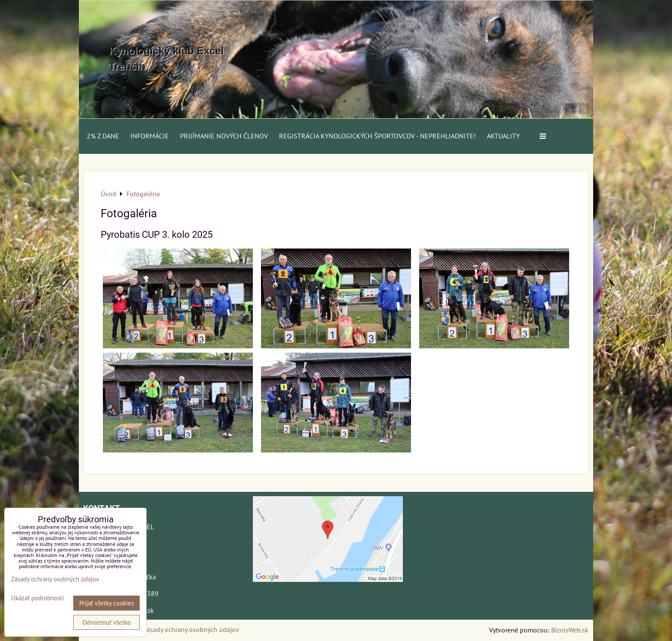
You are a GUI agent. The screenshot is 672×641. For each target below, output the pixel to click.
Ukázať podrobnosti (37, 598)
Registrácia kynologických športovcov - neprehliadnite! (377, 136)
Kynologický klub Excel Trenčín (166, 58)
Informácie (150, 136)
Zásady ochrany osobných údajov (191, 629)
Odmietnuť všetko (106, 622)
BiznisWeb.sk (570, 630)
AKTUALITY (503, 136)
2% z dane (103, 136)
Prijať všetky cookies (106, 603)
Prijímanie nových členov (224, 136)
